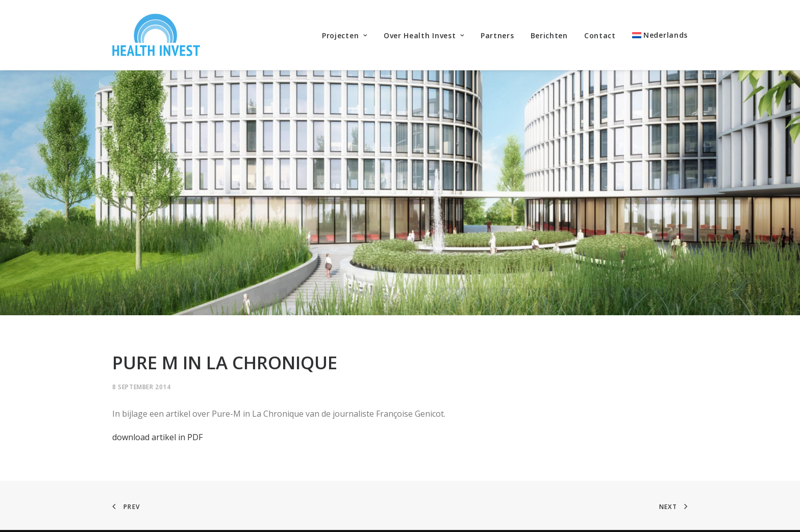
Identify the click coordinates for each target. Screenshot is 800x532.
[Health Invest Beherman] (156, 35)
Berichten (549, 35)
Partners (497, 35)
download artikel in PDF (157, 420)
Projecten (345, 35)
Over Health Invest (424, 35)
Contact (600, 35)
